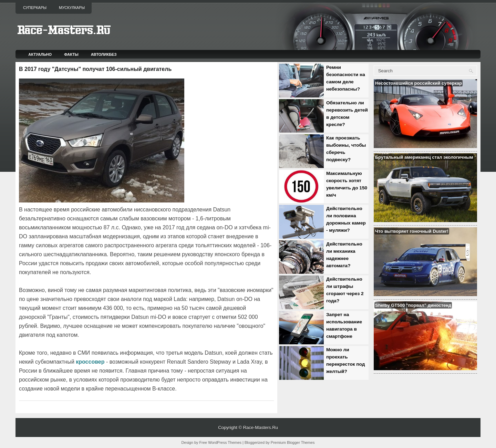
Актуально (40, 54)
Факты (71, 54)
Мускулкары (72, 8)
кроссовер (90, 362)
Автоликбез (104, 54)
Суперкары (35, 8)
